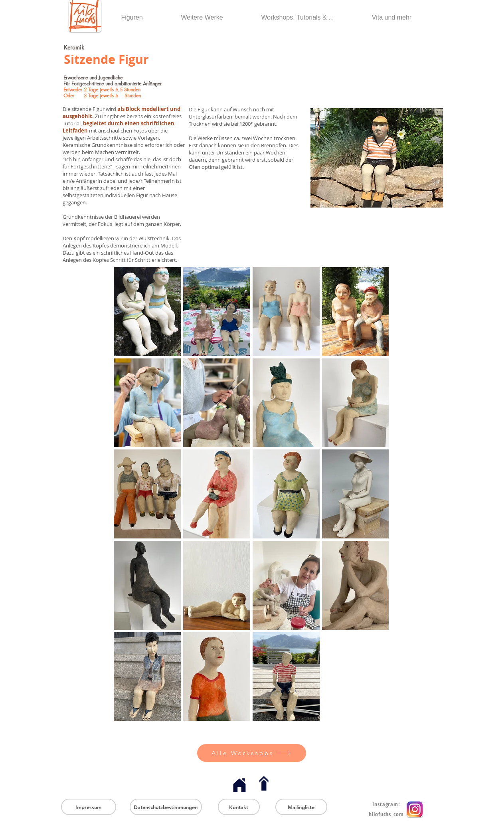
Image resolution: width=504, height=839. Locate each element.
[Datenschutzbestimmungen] (166, 807)
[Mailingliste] (301, 807)
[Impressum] (89, 807)
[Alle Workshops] (252, 753)
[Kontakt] (239, 807)
